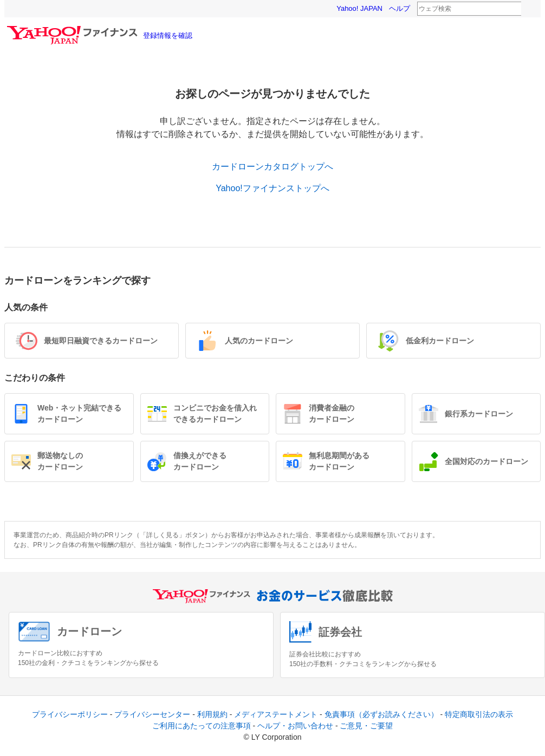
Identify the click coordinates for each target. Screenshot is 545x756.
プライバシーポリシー (70, 714)
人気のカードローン (259, 341)
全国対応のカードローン (486, 461)
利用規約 (212, 714)
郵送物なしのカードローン (60, 461)
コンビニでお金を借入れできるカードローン (215, 413)
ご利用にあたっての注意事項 (202, 726)
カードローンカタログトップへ (272, 167)
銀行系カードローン (479, 414)
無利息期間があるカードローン (339, 461)
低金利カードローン (440, 341)
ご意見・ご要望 (366, 726)
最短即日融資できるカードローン (101, 341)
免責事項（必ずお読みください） (381, 714)
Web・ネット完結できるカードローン (79, 413)
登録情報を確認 (168, 35)
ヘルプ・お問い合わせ (295, 726)
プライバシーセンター (152, 714)
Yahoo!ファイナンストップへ (272, 188)
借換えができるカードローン (200, 461)
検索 (528, 9)
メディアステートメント (276, 714)
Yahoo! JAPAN (359, 8)
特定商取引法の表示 (479, 714)
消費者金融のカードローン (332, 413)
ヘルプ (400, 8)
